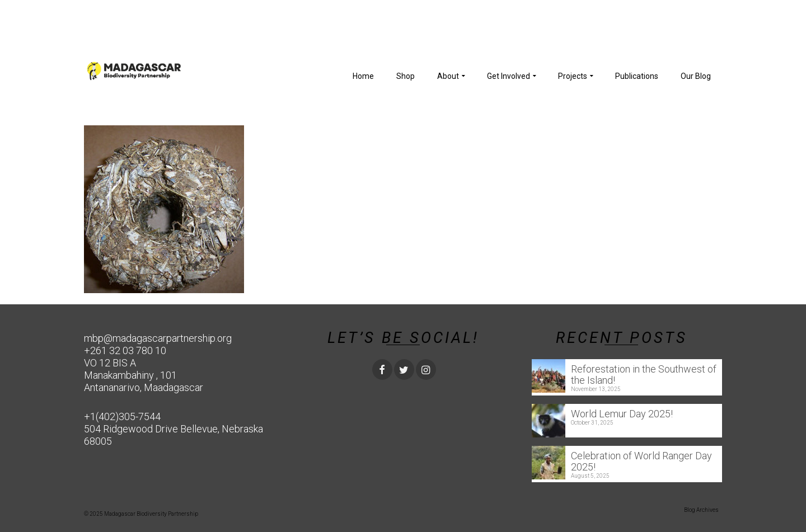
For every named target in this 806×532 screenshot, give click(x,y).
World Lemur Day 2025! (622, 414)
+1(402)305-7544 (122, 416)
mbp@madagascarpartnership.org (158, 338)
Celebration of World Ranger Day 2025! (641, 461)
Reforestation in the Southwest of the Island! (644, 375)
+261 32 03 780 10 (125, 350)
